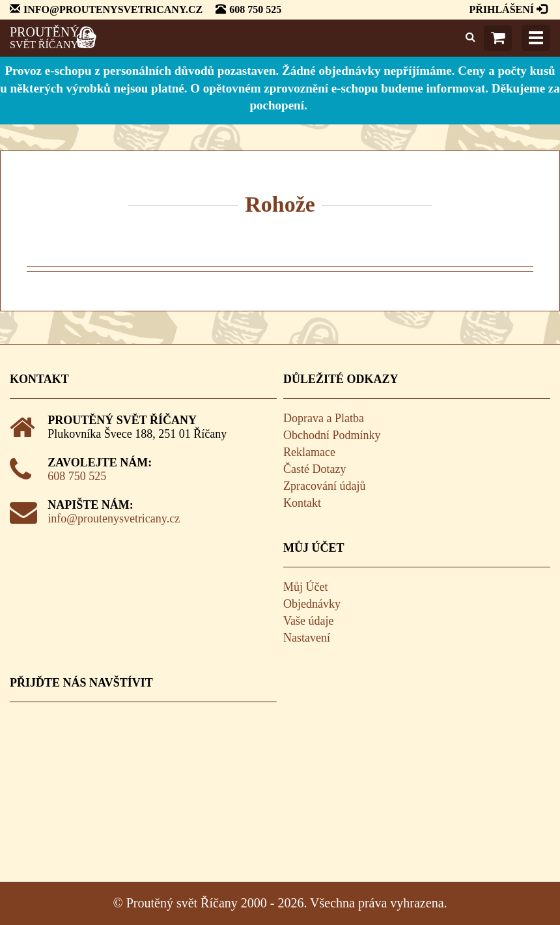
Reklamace (309, 452)
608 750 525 (77, 476)
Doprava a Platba (324, 418)
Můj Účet (305, 587)
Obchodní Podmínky (332, 435)
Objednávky (312, 604)
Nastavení (307, 638)
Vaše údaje (308, 621)
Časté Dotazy (315, 469)
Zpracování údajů (324, 486)
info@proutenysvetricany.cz (114, 519)
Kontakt (302, 503)
